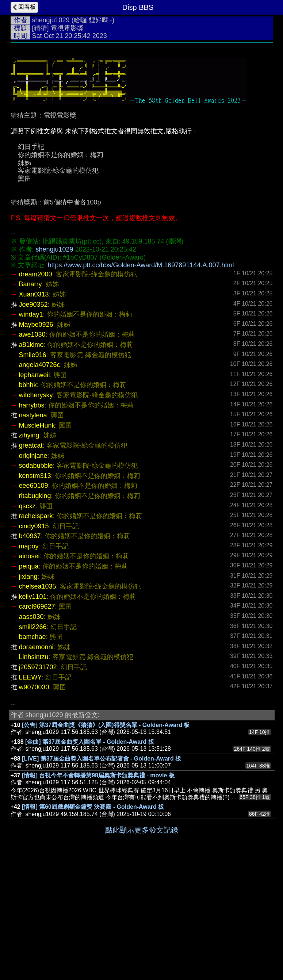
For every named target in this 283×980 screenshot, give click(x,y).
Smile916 (33, 464)
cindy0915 (34, 636)
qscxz (27, 616)
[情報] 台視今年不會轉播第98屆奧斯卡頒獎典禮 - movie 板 (98, 885)
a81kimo (31, 454)
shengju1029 (51, 20)
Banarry (30, 394)
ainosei (29, 666)
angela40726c (40, 474)
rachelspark (36, 625)
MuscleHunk (37, 535)
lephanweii (35, 485)
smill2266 (33, 736)
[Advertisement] (142, 101)
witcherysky (36, 505)
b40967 (30, 646)
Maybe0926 (36, 434)
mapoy (29, 656)
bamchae (32, 746)
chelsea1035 (38, 696)
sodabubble (36, 575)
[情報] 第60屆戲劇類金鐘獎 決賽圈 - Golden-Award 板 (93, 916)
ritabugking (35, 605)
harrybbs (32, 515)
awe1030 (32, 444)
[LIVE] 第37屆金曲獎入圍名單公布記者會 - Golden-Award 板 (102, 868)
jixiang (28, 686)
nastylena (33, 525)
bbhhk (28, 494)
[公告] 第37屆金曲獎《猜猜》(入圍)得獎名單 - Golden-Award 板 (106, 834)
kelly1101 (33, 706)
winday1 (31, 424)
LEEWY (30, 787)
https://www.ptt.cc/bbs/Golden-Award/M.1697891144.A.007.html (141, 375)
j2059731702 (38, 777)
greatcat (31, 555)
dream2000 (36, 384)
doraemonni (36, 757)
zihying (29, 545)
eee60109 (34, 595)
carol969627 (37, 716)
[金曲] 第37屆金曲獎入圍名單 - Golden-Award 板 (90, 851)
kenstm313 (35, 585)
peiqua (29, 676)
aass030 (31, 726)
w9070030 (34, 797)
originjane (33, 565)
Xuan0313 (34, 404)
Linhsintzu (34, 766)
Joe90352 (33, 414)
